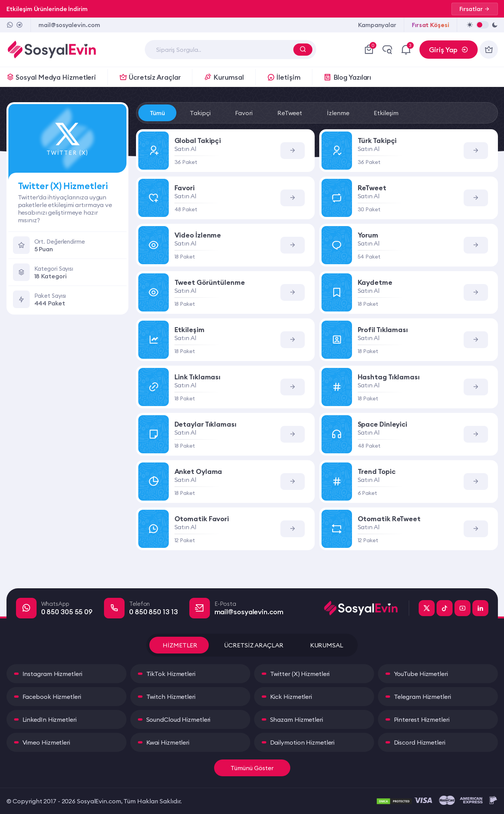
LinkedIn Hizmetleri (50, 719)
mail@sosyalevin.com (69, 25)
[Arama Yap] (303, 50)
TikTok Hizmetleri (171, 674)
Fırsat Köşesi (430, 25)
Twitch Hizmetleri (171, 697)
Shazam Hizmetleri (297, 719)
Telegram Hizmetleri (422, 697)
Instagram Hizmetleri (52, 674)
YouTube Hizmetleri (421, 674)
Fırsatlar (474, 9)
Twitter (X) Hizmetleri (300, 674)
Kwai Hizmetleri (168, 742)
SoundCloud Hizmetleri (178, 719)
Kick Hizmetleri (291, 697)
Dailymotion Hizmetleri (302, 742)
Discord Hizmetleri (420, 742)
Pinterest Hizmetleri (422, 719)
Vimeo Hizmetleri (46, 742)
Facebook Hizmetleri (52, 697)
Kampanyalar (377, 25)
